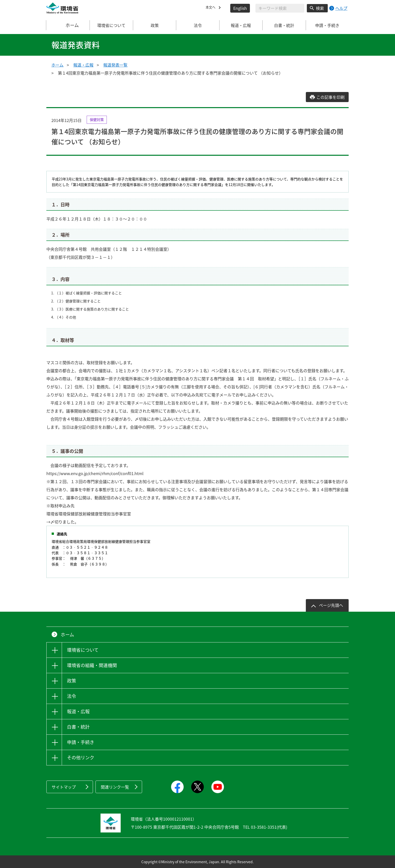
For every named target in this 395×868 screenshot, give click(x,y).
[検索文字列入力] (280, 8)
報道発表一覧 (115, 65)
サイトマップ (64, 787)
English (240, 8)
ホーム (68, 25)
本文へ (212, 8)
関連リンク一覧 (115, 787)
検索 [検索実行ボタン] (320, 8)
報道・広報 (83, 65)
